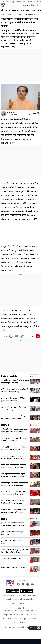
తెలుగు (19, 2)
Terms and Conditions (20, 603)
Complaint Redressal (14, 599)
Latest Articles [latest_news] (10, 376)
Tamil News (32, 618)
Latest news (18, 15)
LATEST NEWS (10, 10)
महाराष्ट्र (28, 10)
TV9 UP (16, 618)
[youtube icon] (11, 336)
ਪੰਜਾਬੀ (36, 2)
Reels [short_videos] (4, 519)
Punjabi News (32, 615)
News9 (8, 2)
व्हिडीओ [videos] (5, 425)
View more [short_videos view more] (34, 519)
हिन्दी (3, 2)
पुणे (38, 10)
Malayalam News (20, 622)
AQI (28, 5)
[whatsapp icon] (22, 336)
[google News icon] (17, 336)
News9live (7, 618)
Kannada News (31, 611)
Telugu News (19, 611)
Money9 (23, 618)
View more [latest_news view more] (34, 376)
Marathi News (6, 15)
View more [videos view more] (34, 425)
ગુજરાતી (30, 2)
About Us (17, 595)
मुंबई (34, 10)
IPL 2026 (21, 10)
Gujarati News (20, 615)
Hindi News (8, 611)
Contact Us (8, 595)
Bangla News (8, 615)
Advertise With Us (29, 595)
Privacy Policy (29, 599)
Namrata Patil (11, 113)
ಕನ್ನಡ (14, 2)
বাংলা (24, 2)
